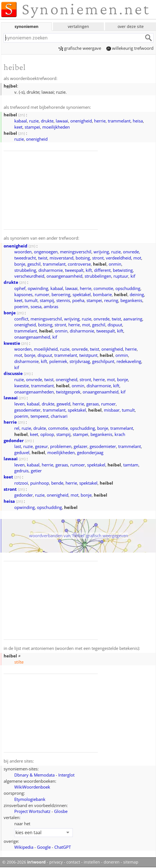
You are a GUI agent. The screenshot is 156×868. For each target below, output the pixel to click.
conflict (21, 319)
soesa (36, 306)
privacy (56, 862)
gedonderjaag (90, 452)
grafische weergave (80, 48)
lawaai (62, 121)
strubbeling (25, 270)
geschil (34, 264)
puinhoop (40, 483)
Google (44, 847)
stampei (32, 127)
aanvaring (133, 319)
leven (19, 404)
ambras (51, 306)
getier (36, 471)
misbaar (112, 410)
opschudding (128, 288)
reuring (111, 300)
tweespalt (74, 270)
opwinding (38, 288)
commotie (103, 288)
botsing (83, 258)
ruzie (34, 121)
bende (57, 483)
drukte (47, 121)
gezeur (41, 446)
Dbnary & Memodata (34, 775)
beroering (61, 294)
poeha (78, 300)
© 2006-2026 (24, 862)
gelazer (81, 446)
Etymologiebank (30, 799)
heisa (138, 121)
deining (137, 294)
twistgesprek (68, 392)
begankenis (131, 300)
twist (43, 258)
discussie (13, 373)
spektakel (82, 294)
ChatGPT (63, 847)
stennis (63, 300)
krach (120, 434)
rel (17, 428)
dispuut (115, 325)
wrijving (101, 252)
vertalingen (78, 26)
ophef (20, 288)
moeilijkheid (46, 349)
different (102, 270)
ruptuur (121, 276)
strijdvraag (80, 361)
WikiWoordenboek (32, 787)
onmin (115, 264)
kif (133, 276)
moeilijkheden (56, 127)
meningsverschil (76, 252)
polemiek (58, 361)
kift (89, 270)
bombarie (102, 294)
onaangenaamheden (34, 392)
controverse (79, 264)
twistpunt (88, 355)
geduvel (22, 452)
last (18, 446)
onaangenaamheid (64, 276)
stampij (47, 300)
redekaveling (129, 361)
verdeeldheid (118, 258)
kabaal (21, 121)
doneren (112, 862)
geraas (93, 404)
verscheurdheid (29, 276)
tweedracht (25, 258)
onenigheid (81, 121)
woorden (23, 252)
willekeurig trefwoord (130, 48)
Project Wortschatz (32, 811)
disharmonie (51, 270)
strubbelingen (98, 276)
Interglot (66, 775)
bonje (20, 264)
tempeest (39, 416)
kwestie (12, 343)
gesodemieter (27, 410)
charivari (59, 416)
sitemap (131, 862)
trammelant (119, 121)
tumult (31, 300)
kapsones (23, 294)
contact (73, 862)
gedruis (21, 471)
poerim (21, 306)
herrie (100, 121)
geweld (63, 404)
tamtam (131, 465)
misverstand (61, 258)
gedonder (14, 440)
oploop (47, 434)
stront (98, 258)
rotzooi (21, 483)
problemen (61, 446)
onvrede (131, 252)
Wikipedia (24, 847)
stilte (19, 662)
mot (137, 258)
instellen (92, 862)
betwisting (123, 270)
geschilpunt (103, 361)
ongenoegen (46, 252)
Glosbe (61, 811)
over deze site (131, 26)
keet (18, 127)
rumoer (42, 294)
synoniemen (26, 26)
